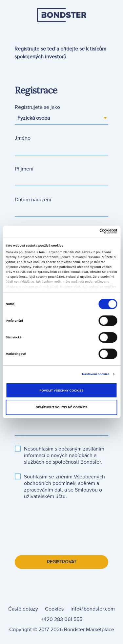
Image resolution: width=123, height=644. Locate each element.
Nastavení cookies (96, 374)
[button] (64, 480)
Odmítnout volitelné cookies (62, 407)
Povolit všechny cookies (61, 391)
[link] (62, 30)
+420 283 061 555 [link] (62, 619)
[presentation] (65, 521)
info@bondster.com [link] (93, 609)
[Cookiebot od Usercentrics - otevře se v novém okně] (89, 231)
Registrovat (62, 562)
